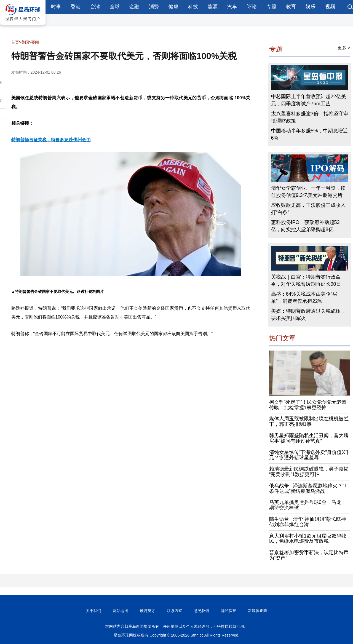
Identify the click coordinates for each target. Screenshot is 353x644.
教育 (291, 7)
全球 (115, 7)
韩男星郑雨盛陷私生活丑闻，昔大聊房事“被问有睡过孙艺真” (309, 438)
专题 (271, 7)
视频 (330, 7)
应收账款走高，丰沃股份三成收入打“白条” (308, 209)
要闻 (35, 42)
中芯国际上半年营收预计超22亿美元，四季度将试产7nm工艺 (309, 100)
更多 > (344, 48)
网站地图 (121, 611)
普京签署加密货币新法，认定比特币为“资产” (309, 555)
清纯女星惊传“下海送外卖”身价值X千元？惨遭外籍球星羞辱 (310, 455)
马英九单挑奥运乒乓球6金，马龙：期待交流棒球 (308, 505)
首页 (15, 42)
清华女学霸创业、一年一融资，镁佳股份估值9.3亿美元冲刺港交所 (308, 192)
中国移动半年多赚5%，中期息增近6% (309, 134)
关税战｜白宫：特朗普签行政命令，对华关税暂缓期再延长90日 (306, 280)
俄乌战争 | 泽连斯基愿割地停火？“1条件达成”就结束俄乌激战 (308, 488)
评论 (252, 7)
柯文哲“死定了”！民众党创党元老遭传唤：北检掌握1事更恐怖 (308, 405)
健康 (173, 7)
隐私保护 (229, 611)
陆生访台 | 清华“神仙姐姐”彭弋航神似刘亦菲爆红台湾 (308, 522)
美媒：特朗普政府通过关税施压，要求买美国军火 (308, 315)
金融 (134, 7)
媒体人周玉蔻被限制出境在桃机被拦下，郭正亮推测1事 (309, 421)
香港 (76, 7)
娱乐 (311, 7)
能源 (213, 7)
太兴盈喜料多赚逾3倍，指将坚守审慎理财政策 (310, 117)
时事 (56, 7)
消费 (154, 7)
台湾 (95, 7)
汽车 (232, 7)
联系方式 (175, 611)
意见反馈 (202, 611)
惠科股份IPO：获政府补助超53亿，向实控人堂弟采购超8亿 (305, 226)
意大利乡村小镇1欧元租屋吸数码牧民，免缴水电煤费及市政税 (308, 539)
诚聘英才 (148, 611)
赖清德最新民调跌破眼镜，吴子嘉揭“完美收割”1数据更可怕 (309, 472)
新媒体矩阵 (258, 611)
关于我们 (93, 611)
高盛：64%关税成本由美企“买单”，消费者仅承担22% (304, 298)
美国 (25, 42)
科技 (193, 7)
